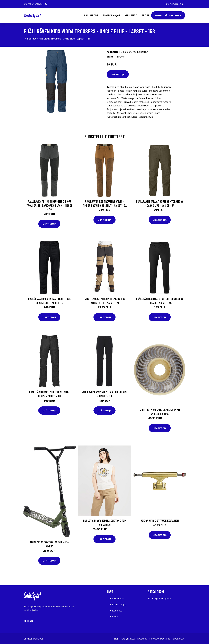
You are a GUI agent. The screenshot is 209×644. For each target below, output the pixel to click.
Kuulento (131, 15)
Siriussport (91, 15)
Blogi (145, 15)
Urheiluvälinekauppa (168, 15)
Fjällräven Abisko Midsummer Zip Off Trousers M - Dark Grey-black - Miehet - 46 (49, 205)
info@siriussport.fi (174, 4)
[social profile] (46, 4)
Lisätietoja (118, 74)
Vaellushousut (140, 52)
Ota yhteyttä (128, 639)
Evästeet (142, 639)
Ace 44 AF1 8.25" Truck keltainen (160, 521)
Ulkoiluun (126, 52)
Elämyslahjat (112, 15)
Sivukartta (178, 639)
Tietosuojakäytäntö (160, 639)
